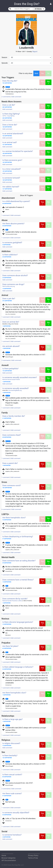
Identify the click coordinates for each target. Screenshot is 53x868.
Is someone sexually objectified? (16, 813)
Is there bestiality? (10, 755)
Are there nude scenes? (12, 793)
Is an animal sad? (10, 142)
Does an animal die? (11, 322)
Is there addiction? (10, 255)
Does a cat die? (9, 105)
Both (36, 73)
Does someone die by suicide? (15, 599)
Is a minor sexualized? (12, 169)
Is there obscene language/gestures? (18, 622)
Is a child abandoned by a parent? (16, 201)
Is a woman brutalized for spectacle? (18, 151)
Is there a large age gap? (13, 719)
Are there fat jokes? (10, 646)
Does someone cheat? (12, 435)
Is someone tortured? (11, 178)
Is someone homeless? (12, 835)
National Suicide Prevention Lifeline (12, 601)
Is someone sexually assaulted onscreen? (20, 377)
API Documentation (9, 860)
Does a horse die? (10, 125)
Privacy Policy (33, 855)
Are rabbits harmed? (11, 187)
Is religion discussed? (11, 743)
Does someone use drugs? (13, 284)
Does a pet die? (9, 299)
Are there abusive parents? (13, 224)
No (48, 73)
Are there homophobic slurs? (14, 693)
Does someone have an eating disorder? (19, 561)
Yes (42, 73)
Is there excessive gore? (12, 160)
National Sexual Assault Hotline (11, 380)
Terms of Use (33, 858)
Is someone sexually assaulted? (16, 388)
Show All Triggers (26, 195)
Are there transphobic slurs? (14, 518)
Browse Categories (9, 858)
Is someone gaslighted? (12, 242)
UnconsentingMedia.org (15, 390)
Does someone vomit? (12, 485)
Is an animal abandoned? (13, 134)
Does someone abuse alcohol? (15, 275)
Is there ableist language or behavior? (18, 667)
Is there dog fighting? (11, 114)
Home (4, 855)
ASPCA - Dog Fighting (8, 116)
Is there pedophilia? (10, 369)
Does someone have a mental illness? (18, 580)
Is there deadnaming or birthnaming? (18, 537)
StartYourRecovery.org (9, 286)
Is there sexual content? (12, 775)
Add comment (16, 97)
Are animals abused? (11, 346)
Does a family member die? (14, 416)
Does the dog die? (10, 81)
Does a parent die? (10, 463)
